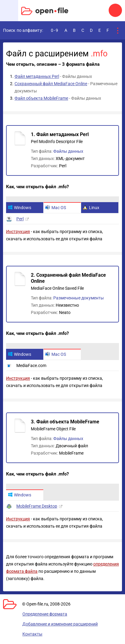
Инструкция (18, 232)
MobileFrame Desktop (37, 506)
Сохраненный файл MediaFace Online (51, 84)
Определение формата (45, 614)
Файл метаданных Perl (37, 76)
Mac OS (56, 208)
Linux (91, 208)
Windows (20, 208)
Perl (20, 219)
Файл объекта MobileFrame (41, 98)
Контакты (32, 634)
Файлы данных (68, 151)
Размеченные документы (79, 298)
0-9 (55, 30)
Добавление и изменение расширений (60, 624)
